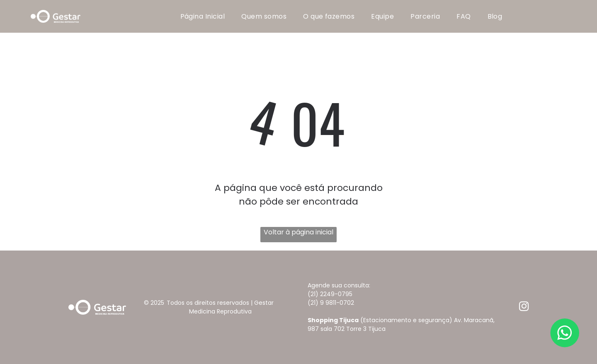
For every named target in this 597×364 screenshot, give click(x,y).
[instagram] (524, 307)
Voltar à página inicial (298, 232)
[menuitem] (203, 16)
